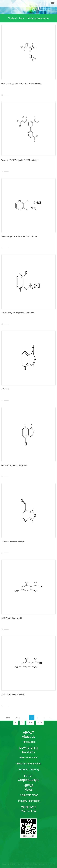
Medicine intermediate (38, 18)
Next (30, 722)
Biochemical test (16, 18)
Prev (18, 717)
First (8, 717)
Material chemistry (29, 29)
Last (40, 722)
